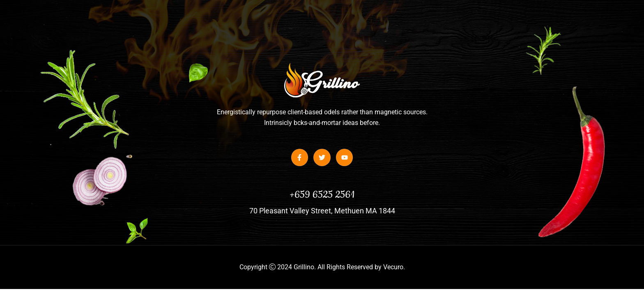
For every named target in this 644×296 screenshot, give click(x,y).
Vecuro (393, 267)
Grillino (304, 267)
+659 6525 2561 (322, 195)
